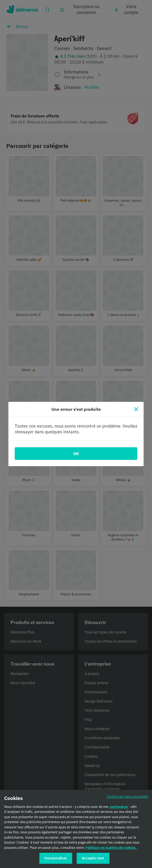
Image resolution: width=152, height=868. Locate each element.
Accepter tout (93, 860)
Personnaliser (56, 860)
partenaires (119, 809)
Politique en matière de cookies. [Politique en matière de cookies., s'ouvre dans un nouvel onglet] (111, 849)
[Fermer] (136, 409)
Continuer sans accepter (127, 798)
